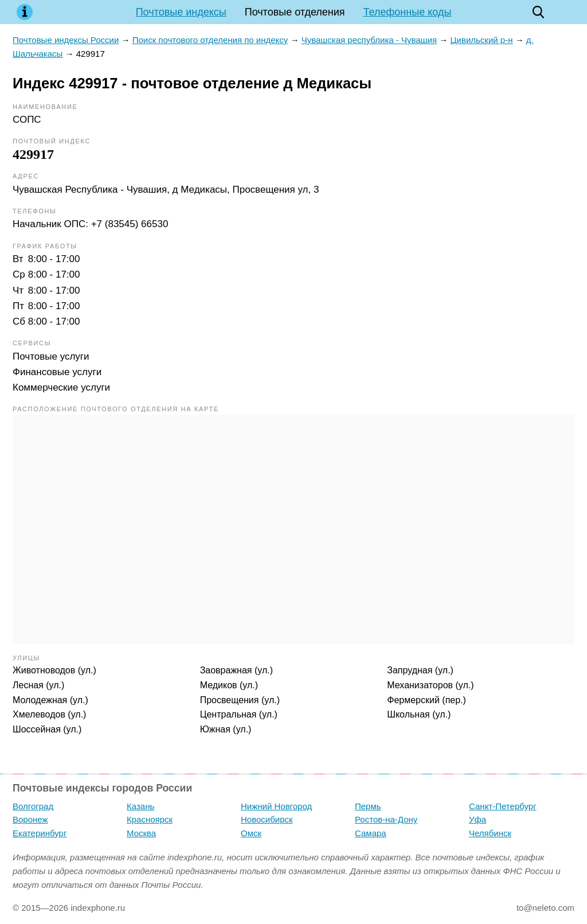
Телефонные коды (408, 12)
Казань (140, 806)
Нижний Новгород (276, 806)
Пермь (368, 806)
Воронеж (30, 819)
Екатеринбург (40, 833)
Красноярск (150, 819)
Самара (371, 833)
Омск (251, 833)
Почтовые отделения (295, 12)
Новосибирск (267, 819)
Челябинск (490, 833)
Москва (141, 833)
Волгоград (33, 806)
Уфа (478, 819)
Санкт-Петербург (503, 806)
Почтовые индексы (181, 12)
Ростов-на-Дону (386, 819)
